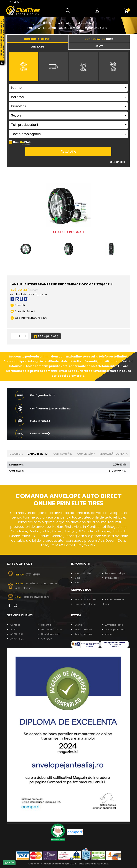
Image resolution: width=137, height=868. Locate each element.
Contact (15, 625)
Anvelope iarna (114, 625)
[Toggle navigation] (128, 2)
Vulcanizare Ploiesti (86, 599)
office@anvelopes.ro (36, 597)
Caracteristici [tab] (38, 454)
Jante (109, 634)
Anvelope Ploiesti (115, 629)
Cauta (68, 152)
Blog (77, 578)
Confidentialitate (51, 634)
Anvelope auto (83, 629)
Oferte (78, 625)
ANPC (14, 629)
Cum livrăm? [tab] (86, 454)
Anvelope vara (83, 634)
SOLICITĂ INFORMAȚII (69, 232)
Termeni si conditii (51, 629)
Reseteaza (118, 162)
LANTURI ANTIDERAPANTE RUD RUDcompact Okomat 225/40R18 (67, 28)
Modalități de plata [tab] (114, 454)
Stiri (77, 582)
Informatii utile (83, 573)
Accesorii (54, 23)
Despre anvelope (115, 573)
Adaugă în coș (46, 336)
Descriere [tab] (16, 454)
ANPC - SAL (17, 634)
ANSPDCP (46, 639)
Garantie (46, 625)
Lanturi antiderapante (78, 23)
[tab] (38, 46)
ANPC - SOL (17, 639)
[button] (69, 11)
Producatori (112, 578)
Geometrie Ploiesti (85, 604)
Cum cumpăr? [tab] (63, 454)
